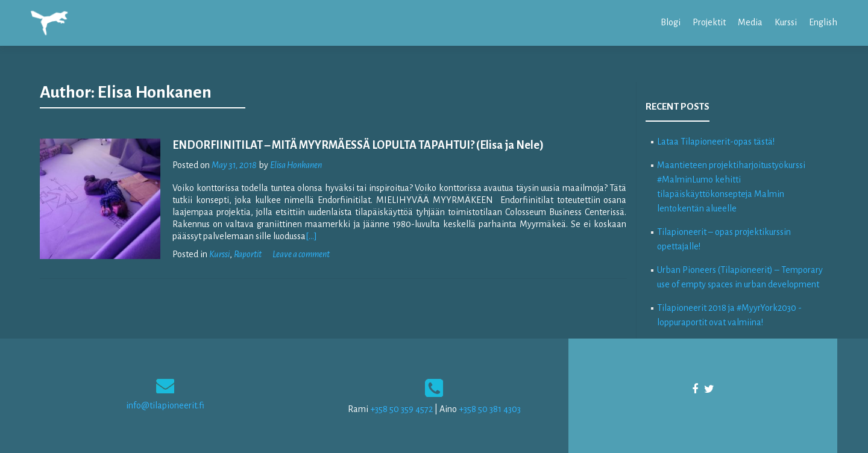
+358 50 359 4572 (401, 409)
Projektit (709, 22)
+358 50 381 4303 (490, 409)
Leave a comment (301, 254)
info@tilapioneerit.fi (165, 405)
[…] (311, 236)
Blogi (671, 22)
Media (750, 22)
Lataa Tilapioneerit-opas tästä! (716, 142)
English (823, 22)
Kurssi (786, 22)
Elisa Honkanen (296, 165)
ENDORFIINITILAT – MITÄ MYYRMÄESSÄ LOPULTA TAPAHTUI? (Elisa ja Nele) (358, 145)
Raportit (248, 254)
